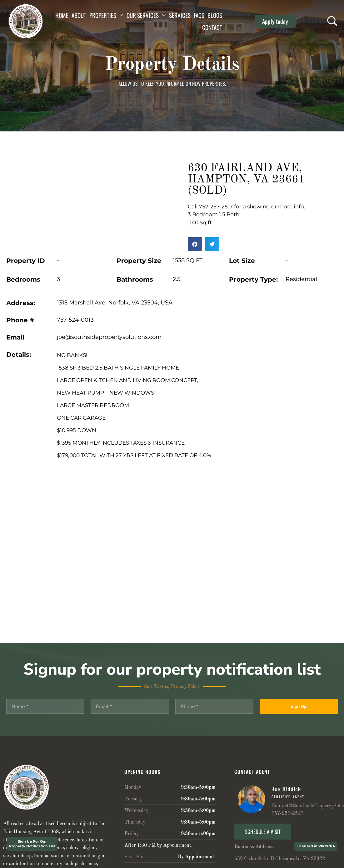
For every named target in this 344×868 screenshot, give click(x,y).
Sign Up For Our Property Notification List (32, 844)
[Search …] (332, 21)
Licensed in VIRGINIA (316, 846)
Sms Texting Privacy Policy (172, 687)
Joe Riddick (286, 789)
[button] (275, 21)
